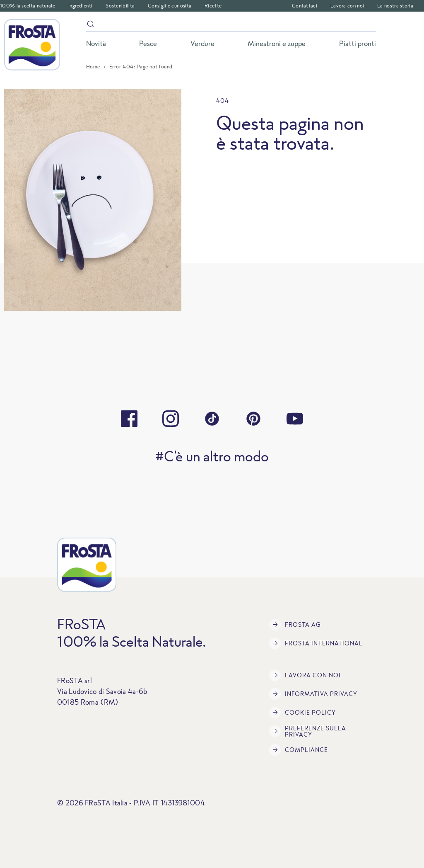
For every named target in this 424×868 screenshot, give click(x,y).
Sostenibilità (120, 6)
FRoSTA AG (295, 625)
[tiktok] (212, 419)
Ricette (213, 6)
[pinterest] (253, 419)
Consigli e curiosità (170, 6)
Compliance (299, 750)
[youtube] (295, 419)
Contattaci (305, 6)
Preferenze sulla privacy (308, 731)
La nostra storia (395, 6)
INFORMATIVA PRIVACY (313, 694)
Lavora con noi (347, 6)
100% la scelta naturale (28, 6)
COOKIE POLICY (302, 713)
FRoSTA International (316, 643)
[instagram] (171, 419)
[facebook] (129, 419)
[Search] (231, 25)
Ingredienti (80, 6)
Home (93, 67)
